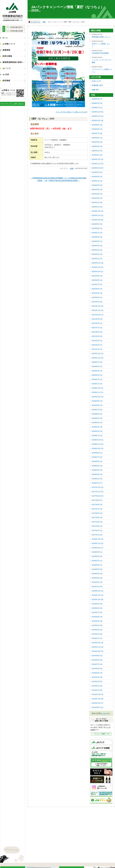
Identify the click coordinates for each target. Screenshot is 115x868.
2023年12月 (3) (98, 211)
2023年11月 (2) (98, 215)
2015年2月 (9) (97, 634)
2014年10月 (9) (98, 651)
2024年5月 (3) (97, 190)
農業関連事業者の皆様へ (13, 63)
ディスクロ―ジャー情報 (41, 865)
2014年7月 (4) (97, 664)
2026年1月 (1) (97, 108)
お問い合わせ (18, 104)
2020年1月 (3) (97, 384)
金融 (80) (95, 90)
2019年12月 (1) (98, 388)
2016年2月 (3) (97, 582)
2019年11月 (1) (98, 392)
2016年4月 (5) (97, 574)
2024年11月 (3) (98, 164)
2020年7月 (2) (97, 362)
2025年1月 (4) (97, 155)
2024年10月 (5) (98, 168)
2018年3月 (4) (97, 474)
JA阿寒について (13, 44)
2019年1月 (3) (97, 435)
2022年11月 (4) (98, 267)
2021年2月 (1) (97, 345)
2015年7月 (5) (97, 612)
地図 (22, 842)
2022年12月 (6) (98, 263)
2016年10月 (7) (98, 548)
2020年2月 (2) (97, 379)
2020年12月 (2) (98, 354)
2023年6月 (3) (97, 237)
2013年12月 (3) (98, 694)
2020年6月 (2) (97, 366)
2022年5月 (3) (97, 293)
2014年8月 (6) (97, 660)
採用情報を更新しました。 (102, 36)
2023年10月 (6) (98, 220)
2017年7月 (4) (97, 509)
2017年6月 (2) (97, 513)
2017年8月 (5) (97, 505)
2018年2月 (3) (97, 479)
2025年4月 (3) (97, 142)
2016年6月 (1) (97, 565)
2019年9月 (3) (97, 401)
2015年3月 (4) (97, 630)
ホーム (13, 38)
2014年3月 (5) (97, 681)
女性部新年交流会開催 (102, 52)
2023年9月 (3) (97, 224)
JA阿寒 (13, 11)
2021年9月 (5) (97, 319)
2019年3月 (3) (97, 427)
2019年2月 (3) (97, 431)
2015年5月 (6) (97, 621)
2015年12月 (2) (98, 591)
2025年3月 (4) (97, 146)
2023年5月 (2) (97, 241)
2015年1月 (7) (97, 638)
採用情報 (13, 81)
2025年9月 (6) (97, 125)
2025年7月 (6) (97, 133)
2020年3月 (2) (97, 375)
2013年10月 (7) (98, 703)
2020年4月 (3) (97, 371)
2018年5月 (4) (97, 466)
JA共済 (13, 75)
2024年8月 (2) (97, 177)
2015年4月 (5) (97, 625)
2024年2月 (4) (97, 202)
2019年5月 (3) (97, 418)
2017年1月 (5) (97, 535)
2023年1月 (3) (97, 259)
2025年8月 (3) (97, 129)
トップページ (35, 22)
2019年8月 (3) (97, 405)
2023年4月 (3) (97, 246)
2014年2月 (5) (97, 686)
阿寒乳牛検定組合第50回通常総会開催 (64, 181)
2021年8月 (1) (97, 323)
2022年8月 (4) (97, 280)
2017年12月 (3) (98, 487)
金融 (44, 22)
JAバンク (13, 69)
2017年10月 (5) (98, 496)
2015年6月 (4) (97, 617)
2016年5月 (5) (97, 569)
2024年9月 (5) (97, 172)
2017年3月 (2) (97, 526)
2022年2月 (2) (97, 302)
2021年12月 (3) (98, 306)
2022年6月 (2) (97, 289)
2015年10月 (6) (98, 599)
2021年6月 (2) (97, 332)
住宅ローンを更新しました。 (102, 44)
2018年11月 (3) (98, 444)
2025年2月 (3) (97, 151)
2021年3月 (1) (97, 341)
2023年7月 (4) (97, 233)
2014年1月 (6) (97, 690)
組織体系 (27, 865)
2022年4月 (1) (97, 297)
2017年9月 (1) (97, 500)
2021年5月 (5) (97, 336)
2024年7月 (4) (97, 181)
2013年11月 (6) (98, 699)
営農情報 (13, 50)
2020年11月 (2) (98, 358)
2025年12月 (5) (98, 112)
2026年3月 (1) (97, 99)
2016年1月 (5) (97, 587)
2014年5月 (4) (97, 673)
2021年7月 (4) (97, 328)
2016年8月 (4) (97, 556)
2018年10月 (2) (98, 448)
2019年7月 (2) (97, 410)
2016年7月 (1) (97, 561)
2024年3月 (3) (97, 198)
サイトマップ (6, 104)
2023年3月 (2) (97, 250)
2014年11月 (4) (98, 647)
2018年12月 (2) (98, 440)
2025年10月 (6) (98, 120)
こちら (104, 713)
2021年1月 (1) (97, 349)
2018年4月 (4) (97, 470)
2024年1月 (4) (97, 207)
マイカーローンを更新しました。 (102, 69)
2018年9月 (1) (97, 453)
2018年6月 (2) (97, 461)
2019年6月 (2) (97, 414)
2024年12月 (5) (98, 159)
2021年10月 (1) (98, 315)
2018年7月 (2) (97, 457)
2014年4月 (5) (97, 677)
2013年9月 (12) (98, 707)
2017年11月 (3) (98, 492)
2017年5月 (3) (97, 517)
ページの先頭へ (113, 860)
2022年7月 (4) (97, 284)
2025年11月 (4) (98, 116)
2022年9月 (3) (97, 276)
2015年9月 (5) (97, 604)
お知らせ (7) (96, 81)
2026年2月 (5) (97, 103)
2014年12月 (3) (98, 643)
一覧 (46, 181)
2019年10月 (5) (98, 397)
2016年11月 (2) (98, 543)
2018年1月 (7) (97, 483)
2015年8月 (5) (97, 608)
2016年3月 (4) (97, 578)
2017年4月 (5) (97, 522)
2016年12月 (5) (98, 539)
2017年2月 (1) (97, 530)
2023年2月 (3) (97, 254)
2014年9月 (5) (97, 656)
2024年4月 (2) (97, 194)
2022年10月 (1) (98, 272)
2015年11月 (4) (98, 595)
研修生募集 (13, 56)
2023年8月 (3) (97, 228)
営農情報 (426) (97, 85)
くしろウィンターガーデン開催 (102, 60)
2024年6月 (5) (97, 185)
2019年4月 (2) (97, 423)
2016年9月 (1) (97, 552)
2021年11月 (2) (98, 310)
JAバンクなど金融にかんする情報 (101, 734)
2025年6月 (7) (97, 138)
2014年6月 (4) (97, 669)
